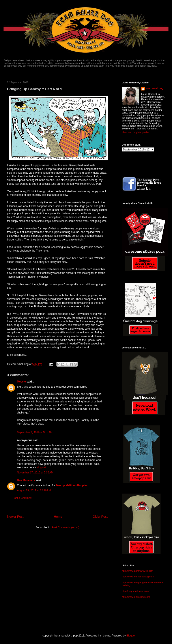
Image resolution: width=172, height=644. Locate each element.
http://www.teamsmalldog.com (138, 577)
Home (58, 517)
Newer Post (15, 517)
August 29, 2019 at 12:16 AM (34, 490)
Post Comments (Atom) (65, 527)
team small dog (154, 88)
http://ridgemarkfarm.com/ (136, 591)
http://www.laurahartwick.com (137, 571)
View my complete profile (135, 132)
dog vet (41, 467)
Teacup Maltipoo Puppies (72, 485)
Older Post (100, 517)
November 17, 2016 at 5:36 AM (35, 473)
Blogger (131, 636)
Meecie (21, 382)
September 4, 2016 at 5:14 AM (35, 433)
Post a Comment (22, 498)
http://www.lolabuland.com (136, 597)
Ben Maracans (26, 480)
